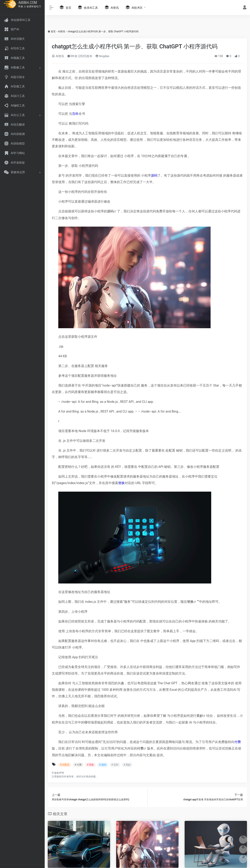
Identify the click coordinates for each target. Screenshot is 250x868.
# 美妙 (127, 765)
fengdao (102, 56)
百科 (75, 114)
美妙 (200, 716)
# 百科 (115, 765)
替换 (121, 483)
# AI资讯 (65, 765)
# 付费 (78, 765)
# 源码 (103, 765)
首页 (53, 32)
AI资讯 (62, 32)
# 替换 (90, 765)
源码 (154, 175)
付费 (238, 742)
